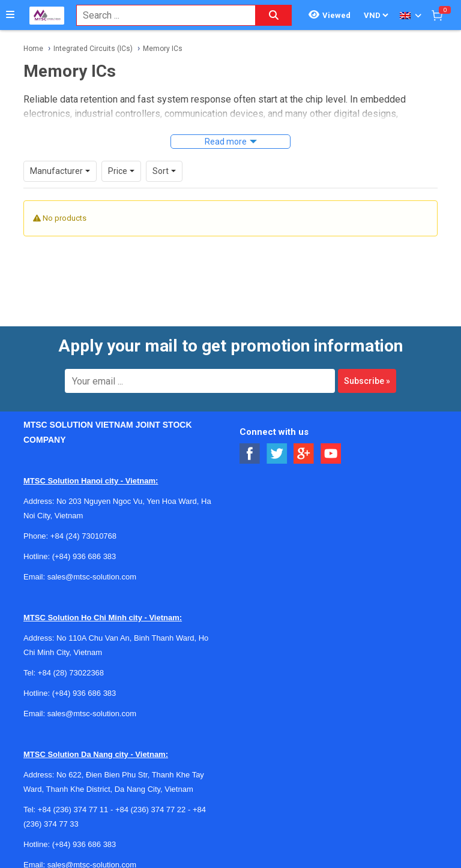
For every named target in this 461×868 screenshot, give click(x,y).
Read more (226, 142)
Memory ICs (163, 49)
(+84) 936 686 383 (84, 556)
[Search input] (160, 15)
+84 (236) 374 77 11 (73, 810)
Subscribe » (367, 381)
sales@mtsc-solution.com (92, 577)
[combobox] (160, 15)
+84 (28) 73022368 (71, 673)
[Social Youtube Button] (331, 454)
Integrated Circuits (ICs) (93, 49)
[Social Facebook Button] (250, 454)
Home (33, 49)
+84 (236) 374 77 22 (150, 810)
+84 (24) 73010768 (83, 536)
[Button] (10, 15)
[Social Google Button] (304, 454)
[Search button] (274, 15)
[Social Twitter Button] (277, 454)
